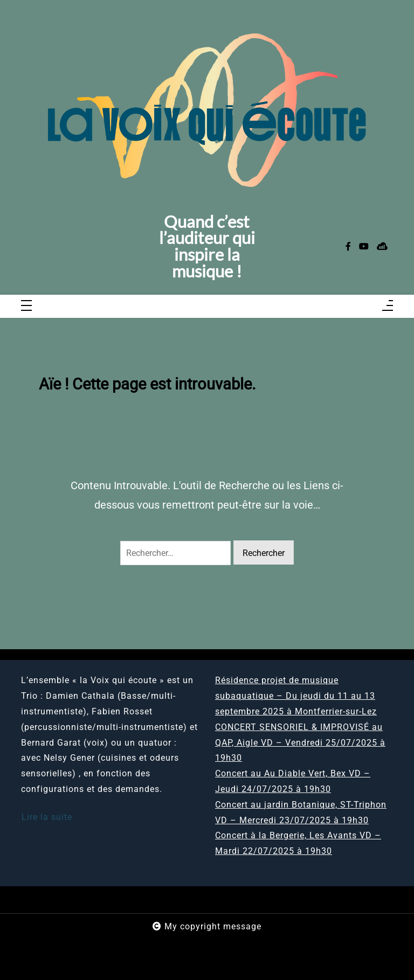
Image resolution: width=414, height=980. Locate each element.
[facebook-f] (348, 247)
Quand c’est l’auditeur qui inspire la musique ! (207, 247)
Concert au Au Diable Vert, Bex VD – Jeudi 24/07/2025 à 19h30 (293, 781)
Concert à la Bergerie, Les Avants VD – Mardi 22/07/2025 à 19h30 (298, 843)
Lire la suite (47, 817)
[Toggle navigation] (26, 306)
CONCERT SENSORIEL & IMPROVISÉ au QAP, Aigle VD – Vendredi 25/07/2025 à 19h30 (300, 743)
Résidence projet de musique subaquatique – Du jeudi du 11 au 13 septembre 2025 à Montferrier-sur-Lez (296, 696)
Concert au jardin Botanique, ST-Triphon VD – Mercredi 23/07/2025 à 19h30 (301, 812)
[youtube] (364, 247)
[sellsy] (382, 247)
